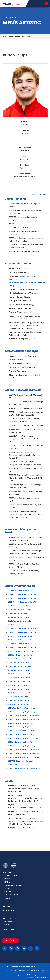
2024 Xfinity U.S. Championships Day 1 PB (22, 594)
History (7, 924)
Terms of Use (9, 930)
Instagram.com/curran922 (29, 276)
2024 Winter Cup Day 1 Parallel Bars (20, 621)
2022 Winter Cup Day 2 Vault (18, 685)
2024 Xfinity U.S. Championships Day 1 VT (22, 598)
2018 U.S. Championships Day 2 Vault (21, 723)
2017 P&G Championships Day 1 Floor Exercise (24, 757)
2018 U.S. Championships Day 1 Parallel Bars (23, 738)
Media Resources (10, 918)
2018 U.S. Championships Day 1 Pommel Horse (24, 750)
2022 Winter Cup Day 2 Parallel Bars (20, 681)
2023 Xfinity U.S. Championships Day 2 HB (22, 636)
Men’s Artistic (10, 879)
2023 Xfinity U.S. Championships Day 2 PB (22, 629)
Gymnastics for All (12, 895)
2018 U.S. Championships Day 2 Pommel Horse (24, 719)
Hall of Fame (9, 911)
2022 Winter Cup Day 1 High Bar (19, 689)
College (8, 898)
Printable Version (39, 194)
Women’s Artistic (11, 876)
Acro (7, 888)
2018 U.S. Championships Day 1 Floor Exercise (23, 753)
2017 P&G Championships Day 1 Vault (21, 761)
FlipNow (7, 907)
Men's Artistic (8, 37)
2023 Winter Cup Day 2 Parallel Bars (20, 666)
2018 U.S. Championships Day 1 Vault (21, 742)
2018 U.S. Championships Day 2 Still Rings (22, 712)
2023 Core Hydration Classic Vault (19, 659)
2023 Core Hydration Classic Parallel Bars (22, 655)
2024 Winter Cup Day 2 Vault (18, 613)
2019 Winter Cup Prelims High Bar (19, 700)
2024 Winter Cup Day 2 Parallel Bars (20, 610)
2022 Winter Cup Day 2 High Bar (19, 678)
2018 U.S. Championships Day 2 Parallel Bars (23, 727)
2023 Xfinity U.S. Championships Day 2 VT (22, 632)
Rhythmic (8, 882)
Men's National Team (23, 37)
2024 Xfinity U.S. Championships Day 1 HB (22, 591)
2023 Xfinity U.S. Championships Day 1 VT (22, 647)
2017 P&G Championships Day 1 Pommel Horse (24, 769)
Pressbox (8, 921)
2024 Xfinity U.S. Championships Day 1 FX (22, 602)
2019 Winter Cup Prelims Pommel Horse (21, 708)
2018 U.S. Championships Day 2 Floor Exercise (23, 716)
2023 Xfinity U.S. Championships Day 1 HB (22, 640)
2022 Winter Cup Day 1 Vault (18, 697)
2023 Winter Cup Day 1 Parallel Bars (20, 674)
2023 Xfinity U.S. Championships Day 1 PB (22, 644)
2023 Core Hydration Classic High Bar (21, 651)
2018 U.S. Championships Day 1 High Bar (22, 734)
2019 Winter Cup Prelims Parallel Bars (21, 704)
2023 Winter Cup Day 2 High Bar (19, 663)
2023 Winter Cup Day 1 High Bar (19, 670)
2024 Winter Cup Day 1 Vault (18, 625)
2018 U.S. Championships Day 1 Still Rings (22, 746)
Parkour (8, 892)
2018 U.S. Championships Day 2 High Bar (22, 731)
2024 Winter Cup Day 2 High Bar (19, 606)
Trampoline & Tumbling (13, 885)
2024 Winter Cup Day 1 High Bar (19, 617)
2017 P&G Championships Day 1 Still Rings (22, 765)
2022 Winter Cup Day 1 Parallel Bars (20, 693)
